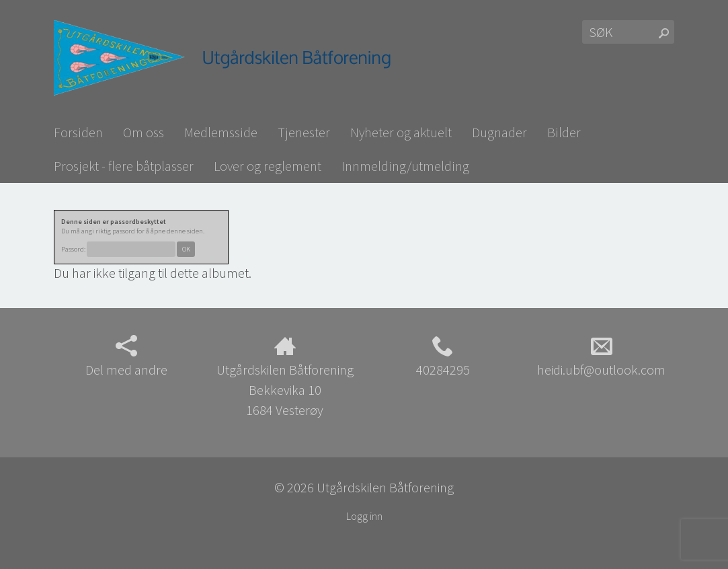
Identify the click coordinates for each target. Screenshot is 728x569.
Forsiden (78, 132)
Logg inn (364, 516)
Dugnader (499, 132)
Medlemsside (221, 132)
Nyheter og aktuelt (401, 132)
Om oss (144, 132)
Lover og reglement (268, 166)
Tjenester (304, 132)
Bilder (564, 132)
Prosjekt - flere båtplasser (124, 166)
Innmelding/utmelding (405, 166)
